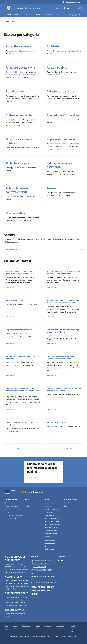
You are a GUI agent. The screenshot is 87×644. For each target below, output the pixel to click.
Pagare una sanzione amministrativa (19, 330)
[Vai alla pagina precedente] (23, 448)
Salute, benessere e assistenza (60, 165)
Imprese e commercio (61, 139)
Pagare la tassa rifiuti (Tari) (56, 422)
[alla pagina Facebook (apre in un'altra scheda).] (61, 8)
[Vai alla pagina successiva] (63, 448)
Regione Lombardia (11, 2)
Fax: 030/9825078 (38, 567)
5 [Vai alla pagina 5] (49, 449)
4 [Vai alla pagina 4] (44, 449)
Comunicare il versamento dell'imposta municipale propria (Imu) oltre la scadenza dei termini (22, 390)
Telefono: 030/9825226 (40, 564)
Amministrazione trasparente (15, 558)
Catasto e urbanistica (61, 91)
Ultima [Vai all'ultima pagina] (70, 449)
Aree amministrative (12, 506)
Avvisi (27, 506)
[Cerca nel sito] (80, 8)
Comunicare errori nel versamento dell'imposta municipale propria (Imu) (64, 389)
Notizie (27, 503)
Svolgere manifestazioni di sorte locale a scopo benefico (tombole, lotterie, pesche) (64, 272)
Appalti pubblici (57, 67)
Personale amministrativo (13, 515)
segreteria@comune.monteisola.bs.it (43, 575)
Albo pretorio (13, 577)
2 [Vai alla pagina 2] (34, 449)
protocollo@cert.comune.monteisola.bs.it (43, 581)
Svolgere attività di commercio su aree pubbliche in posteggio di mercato (20, 272)
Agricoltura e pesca (18, 46)
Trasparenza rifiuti (17, 593)
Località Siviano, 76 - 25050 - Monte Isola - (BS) (43, 560)
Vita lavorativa (15, 213)
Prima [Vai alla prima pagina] (18, 449)
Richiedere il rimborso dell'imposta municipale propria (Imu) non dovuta (64, 331)
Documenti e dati (11, 518)
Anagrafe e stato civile (20, 67)
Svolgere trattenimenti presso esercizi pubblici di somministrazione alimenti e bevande (64, 302)
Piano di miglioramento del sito (76, 629)
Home (7, 22)
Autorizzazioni (15, 91)
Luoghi (66, 503)
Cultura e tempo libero (21, 115)
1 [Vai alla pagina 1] (29, 449)
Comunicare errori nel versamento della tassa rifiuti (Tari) (22, 424)
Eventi (66, 506)
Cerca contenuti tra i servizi (13, 250)
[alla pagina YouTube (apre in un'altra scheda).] (65, 8)
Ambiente (53, 46)
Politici (7, 512)
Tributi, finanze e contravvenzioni (17, 190)
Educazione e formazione (63, 115)
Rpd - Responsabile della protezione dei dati (42, 591)
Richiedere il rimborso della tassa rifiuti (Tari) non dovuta (22, 357)
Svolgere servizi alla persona (16, 300)
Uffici (7, 509)
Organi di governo (11, 503)
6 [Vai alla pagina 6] (54, 449)
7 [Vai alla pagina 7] (59, 449)
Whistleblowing (15, 610)
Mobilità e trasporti (19, 163)
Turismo (52, 188)
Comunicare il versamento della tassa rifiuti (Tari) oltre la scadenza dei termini (62, 357)
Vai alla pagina (12, 287)
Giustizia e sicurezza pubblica (19, 141)
